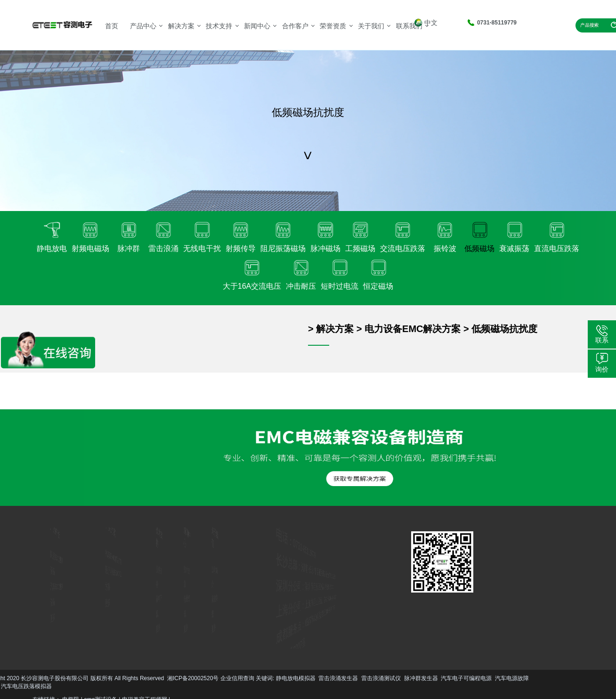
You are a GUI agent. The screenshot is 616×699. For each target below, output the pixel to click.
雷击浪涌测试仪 (86, 678)
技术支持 (219, 26)
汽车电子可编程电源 (171, 678)
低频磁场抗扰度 (504, 329)
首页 (112, 26)
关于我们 (371, 26)
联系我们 (409, 26)
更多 (40, 614)
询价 (602, 369)
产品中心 (143, 26)
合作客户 (295, 26)
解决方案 (181, 26)
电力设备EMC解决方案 (413, 329)
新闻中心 (257, 26)
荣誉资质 (333, 26)
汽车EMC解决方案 (115, 558)
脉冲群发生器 (126, 678)
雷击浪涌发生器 (43, 678)
